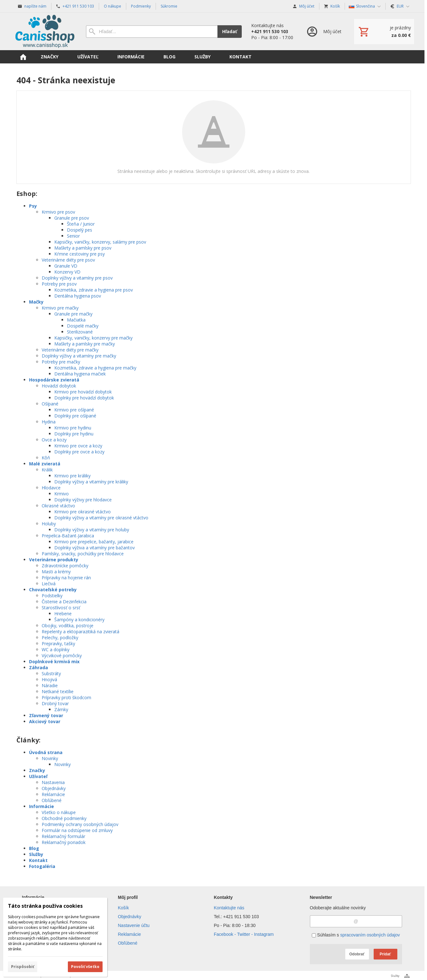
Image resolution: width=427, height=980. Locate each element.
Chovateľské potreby (53, 590)
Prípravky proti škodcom (66, 697)
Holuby (49, 524)
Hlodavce (51, 488)
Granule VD (66, 266)
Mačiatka (76, 320)
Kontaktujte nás (229, 908)
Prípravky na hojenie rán (66, 578)
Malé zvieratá (45, 464)
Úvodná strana (46, 752)
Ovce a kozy (54, 440)
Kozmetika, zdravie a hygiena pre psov (94, 290)
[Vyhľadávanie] (152, 32)
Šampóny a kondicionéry (79, 620)
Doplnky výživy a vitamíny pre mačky (79, 356)
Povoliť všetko (85, 967)
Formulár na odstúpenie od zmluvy (77, 830)
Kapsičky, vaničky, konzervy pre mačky (93, 338)
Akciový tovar (45, 721)
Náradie (50, 685)
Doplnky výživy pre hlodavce (83, 500)
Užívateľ (38, 776)
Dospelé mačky (83, 326)
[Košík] (384, 32)
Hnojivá (49, 679)
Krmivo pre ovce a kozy (78, 446)
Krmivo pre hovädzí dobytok (83, 392)
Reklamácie (53, 794)
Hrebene (63, 614)
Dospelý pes (80, 230)
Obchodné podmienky (64, 818)
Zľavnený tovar (46, 715)
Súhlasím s (356, 935)
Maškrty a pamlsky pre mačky (85, 344)
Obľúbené (52, 800)
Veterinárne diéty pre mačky (70, 350)
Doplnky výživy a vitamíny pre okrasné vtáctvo (101, 518)
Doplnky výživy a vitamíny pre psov (77, 278)
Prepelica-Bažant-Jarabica (68, 536)
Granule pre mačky (73, 314)
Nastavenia (53, 782)
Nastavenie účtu (134, 925)
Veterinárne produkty (54, 560)
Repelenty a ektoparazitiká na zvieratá (80, 632)
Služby (36, 854)
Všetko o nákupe (59, 812)
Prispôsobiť (23, 967)
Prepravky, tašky (58, 643)
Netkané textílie (58, 691)
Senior (73, 236)
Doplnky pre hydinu (74, 434)
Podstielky (52, 596)
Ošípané (50, 404)
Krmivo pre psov (58, 212)
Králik (47, 470)
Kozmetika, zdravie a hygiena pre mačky (95, 368)
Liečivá (49, 584)
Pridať (385, 954)
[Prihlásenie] (324, 31)
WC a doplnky (56, 649)
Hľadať (230, 31)
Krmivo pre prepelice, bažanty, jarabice (94, 542)
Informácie (42, 806)
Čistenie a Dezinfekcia (64, 602)
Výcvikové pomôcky (62, 655)
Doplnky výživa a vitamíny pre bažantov (95, 548)
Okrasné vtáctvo (58, 506)
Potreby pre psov (59, 284)
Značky (37, 770)
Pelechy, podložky (60, 638)
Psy (33, 206)
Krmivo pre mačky (60, 308)
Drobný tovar (55, 703)
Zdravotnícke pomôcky (65, 566)
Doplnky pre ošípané (75, 416)
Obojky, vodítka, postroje (68, 626)
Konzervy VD (67, 272)
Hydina (49, 422)
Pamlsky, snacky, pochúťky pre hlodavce (83, 554)
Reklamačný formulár (63, 836)
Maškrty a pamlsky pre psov (83, 248)
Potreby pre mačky (61, 362)
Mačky (36, 302)
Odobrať (357, 954)
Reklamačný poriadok (64, 842)
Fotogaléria (42, 866)
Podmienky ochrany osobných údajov (80, 824)
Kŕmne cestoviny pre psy (80, 254)
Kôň (46, 458)
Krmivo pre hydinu (73, 428)
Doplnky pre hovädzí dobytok (84, 398)
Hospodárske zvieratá (54, 380)
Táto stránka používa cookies (45, 906)
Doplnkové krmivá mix (54, 661)
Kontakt (38, 860)
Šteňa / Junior (81, 224)
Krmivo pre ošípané (74, 410)
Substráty (51, 673)
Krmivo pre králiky (72, 476)
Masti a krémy (56, 572)
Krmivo (62, 494)
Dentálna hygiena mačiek (80, 374)
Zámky (61, 709)
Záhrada (39, 667)
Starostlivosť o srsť (61, 608)
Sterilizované (80, 332)
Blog (34, 848)
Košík (124, 908)
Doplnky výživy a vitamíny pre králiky (91, 482)
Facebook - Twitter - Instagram (244, 934)
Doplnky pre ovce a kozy (79, 452)
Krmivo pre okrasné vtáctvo (83, 512)
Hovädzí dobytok (59, 386)
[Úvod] (45, 31)
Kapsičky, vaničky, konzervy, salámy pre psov (100, 242)
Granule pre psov (72, 218)
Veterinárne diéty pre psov (68, 260)
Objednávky (54, 788)
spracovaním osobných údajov (370, 935)
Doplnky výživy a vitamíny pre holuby (92, 530)
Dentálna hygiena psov (78, 296)
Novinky (50, 758)
